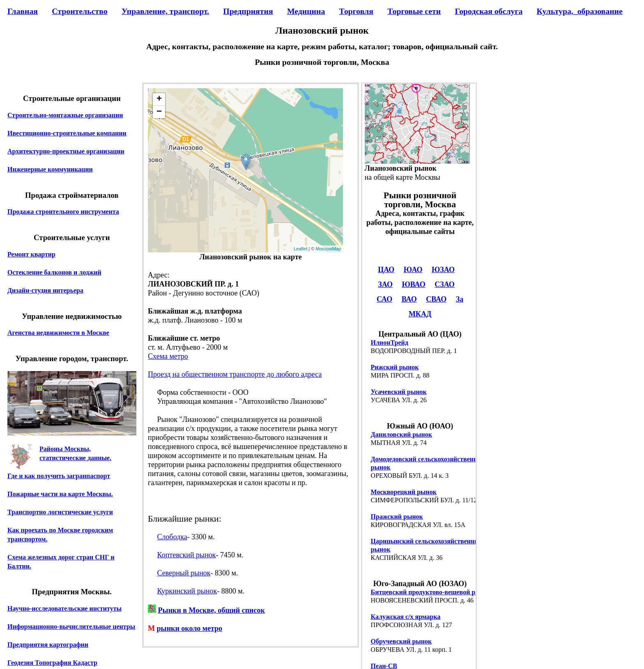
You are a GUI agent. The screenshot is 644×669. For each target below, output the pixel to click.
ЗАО (385, 284)
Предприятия (248, 11)
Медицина (306, 11)
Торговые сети (414, 11)
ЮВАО (413, 284)
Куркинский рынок (187, 591)
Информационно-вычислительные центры (71, 627)
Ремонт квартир (31, 254)
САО (384, 299)
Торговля (356, 11)
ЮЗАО (443, 270)
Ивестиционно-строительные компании (67, 133)
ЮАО (413, 270)
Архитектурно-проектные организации (66, 151)
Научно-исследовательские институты (64, 608)
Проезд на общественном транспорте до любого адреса (235, 374)
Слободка (172, 537)
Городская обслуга (489, 11)
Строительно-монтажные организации (65, 115)
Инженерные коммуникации (50, 169)
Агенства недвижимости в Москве (58, 333)
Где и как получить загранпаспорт (59, 476)
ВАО (409, 299)
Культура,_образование (580, 11)
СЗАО (445, 284)
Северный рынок (184, 573)
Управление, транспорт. (165, 11)
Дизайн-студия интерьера (45, 290)
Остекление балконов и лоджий (54, 272)
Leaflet (300, 249)
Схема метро (168, 356)
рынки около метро (190, 628)
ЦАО (386, 270)
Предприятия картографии (48, 645)
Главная (23, 11)
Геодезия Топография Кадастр (52, 663)
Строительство (79, 11)
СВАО (436, 299)
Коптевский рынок (187, 555)
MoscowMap (328, 249)
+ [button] (159, 99)
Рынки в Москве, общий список (212, 610)
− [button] (159, 112)
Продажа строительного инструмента (63, 212)
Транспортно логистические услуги (60, 512)
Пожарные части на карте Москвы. (60, 494)
